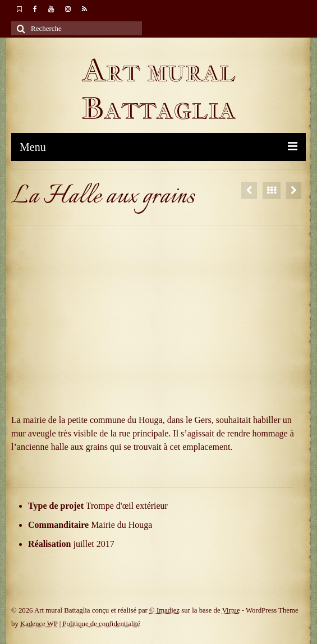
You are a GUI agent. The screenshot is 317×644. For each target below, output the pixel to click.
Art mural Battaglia (159, 89)
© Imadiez (164, 610)
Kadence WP (39, 624)
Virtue (231, 610)
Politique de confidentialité (101, 624)
